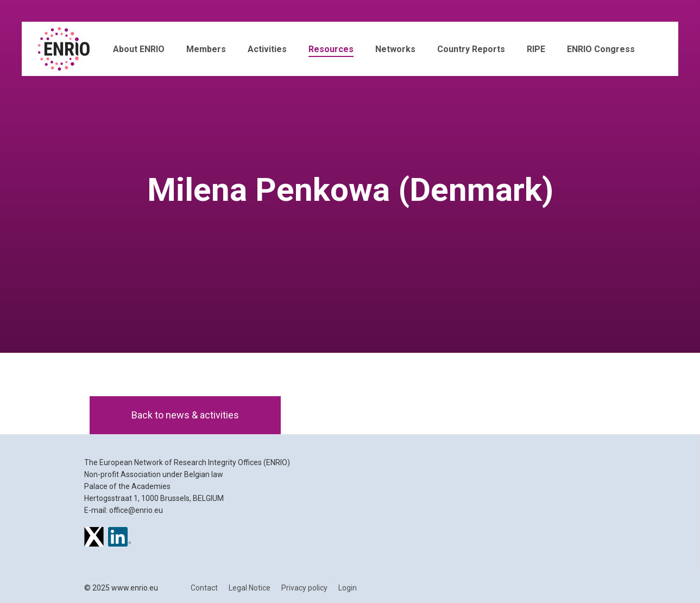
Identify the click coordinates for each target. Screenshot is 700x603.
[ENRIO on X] (94, 538)
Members (206, 49)
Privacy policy (304, 588)
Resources (331, 49)
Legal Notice (250, 588)
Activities (267, 49)
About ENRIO (139, 49)
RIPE (536, 49)
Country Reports (471, 49)
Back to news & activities (185, 415)
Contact (204, 588)
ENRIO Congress (601, 49)
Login (348, 588)
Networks (395, 49)
